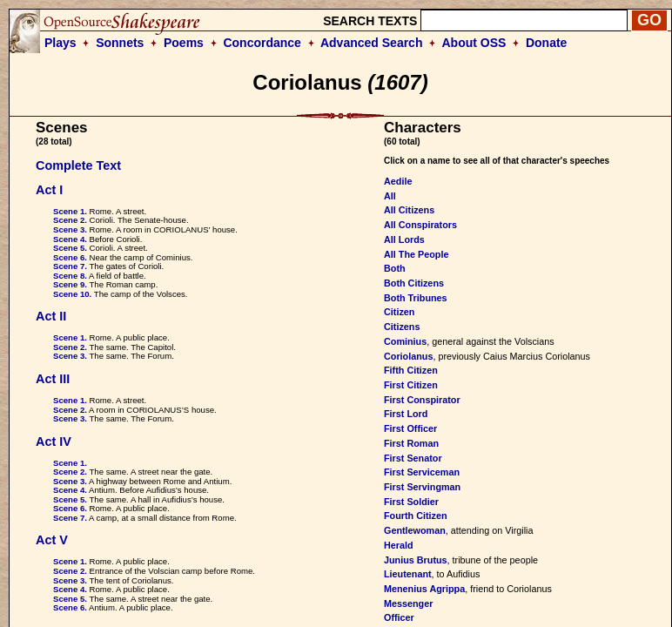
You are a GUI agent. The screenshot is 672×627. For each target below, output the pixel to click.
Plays (60, 43)
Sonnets (120, 43)
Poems (184, 43)
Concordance (262, 43)
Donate (546, 43)
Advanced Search (372, 43)
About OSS (474, 43)
